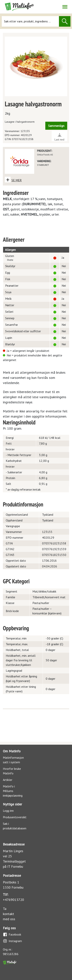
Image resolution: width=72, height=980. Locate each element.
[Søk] (30, 21)
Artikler (8, 780)
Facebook (12, 934)
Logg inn (8, 811)
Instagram (12, 941)
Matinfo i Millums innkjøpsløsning (13, 791)
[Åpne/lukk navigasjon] (65, 7)
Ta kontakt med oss (9, 914)
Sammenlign (56, 126)
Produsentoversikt (15, 817)
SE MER (17, 180)
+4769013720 (13, 900)
